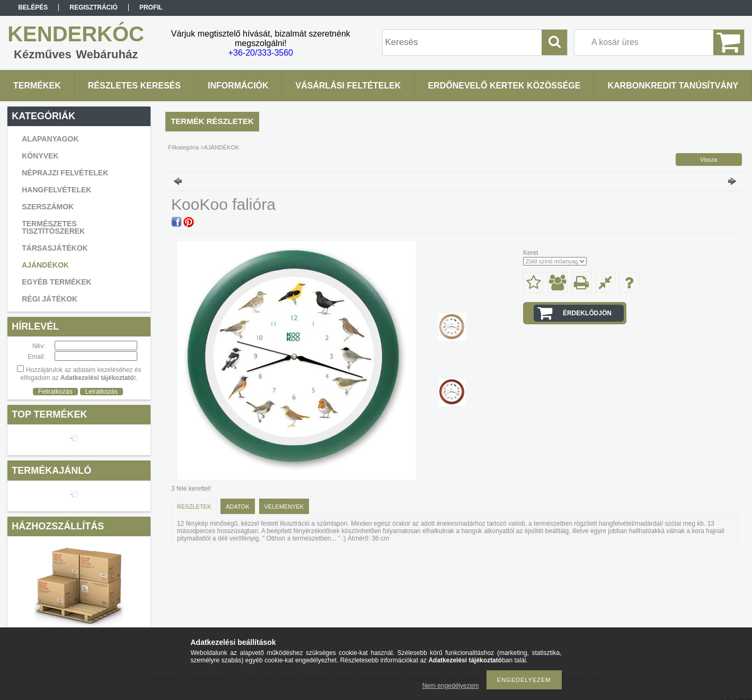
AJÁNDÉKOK (45, 265)
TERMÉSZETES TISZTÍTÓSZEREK (53, 227)
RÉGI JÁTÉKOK (50, 299)
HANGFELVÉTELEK (56, 190)
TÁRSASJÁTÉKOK (55, 248)
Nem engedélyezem (451, 686)
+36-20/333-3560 (261, 53)
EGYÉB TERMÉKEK (56, 282)
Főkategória (183, 147)
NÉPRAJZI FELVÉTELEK (65, 173)
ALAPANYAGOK (50, 139)
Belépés (33, 7)
